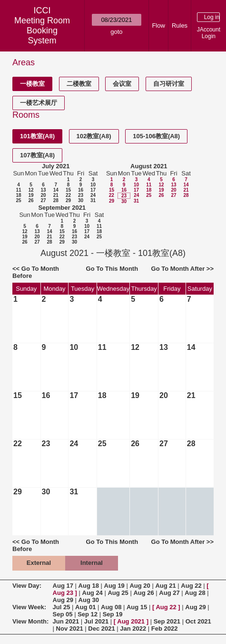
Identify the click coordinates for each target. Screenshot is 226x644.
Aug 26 (143, 593)
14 (56, 190)
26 (31, 200)
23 (81, 195)
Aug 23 (63, 593)
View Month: (30, 621)
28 (56, 200)
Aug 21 (165, 586)
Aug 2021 (131, 621)
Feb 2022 (165, 629)
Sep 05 (63, 614)
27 (43, 200)
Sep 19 (113, 614)
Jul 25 (62, 607)
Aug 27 (169, 593)
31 (93, 200)
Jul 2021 (96, 621)
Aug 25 (118, 593)
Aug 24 (93, 593)
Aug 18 (89, 586)
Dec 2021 (101, 629)
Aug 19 (114, 586)
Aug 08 (111, 607)
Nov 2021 (70, 629)
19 (31, 195)
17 (93, 190)
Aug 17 (63, 586)
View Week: (29, 607)
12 (31, 190)
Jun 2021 (66, 621)
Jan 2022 (133, 629)
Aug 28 (195, 593)
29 (68, 200)
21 (56, 195)
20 (43, 195)
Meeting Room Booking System (42, 31)
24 (93, 195)
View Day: (27, 586)
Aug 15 (137, 607)
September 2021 (62, 208)
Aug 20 (140, 586)
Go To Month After (178, 269)
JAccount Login (209, 33)
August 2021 (149, 166)
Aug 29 (63, 600)
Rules (180, 26)
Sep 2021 (167, 621)
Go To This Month (112, 269)
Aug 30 (89, 600)
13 (43, 190)
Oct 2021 (198, 621)
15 (68, 190)
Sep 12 (88, 614)
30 (81, 200)
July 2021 (56, 166)
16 (81, 190)
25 (18, 200)
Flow (158, 26)
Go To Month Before (36, 272)
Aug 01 (85, 607)
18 (18, 195)
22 (68, 195)
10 (93, 185)
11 (18, 190)
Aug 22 (191, 586)
